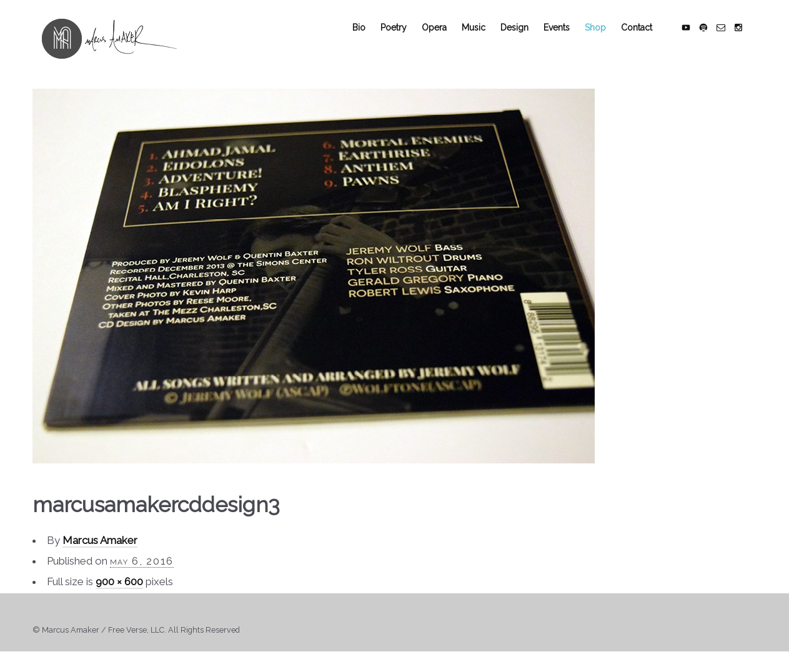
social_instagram (748, 39)
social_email (731, 39)
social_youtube (696, 39)
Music (484, 39)
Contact (647, 39)
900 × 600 (119, 593)
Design (524, 39)
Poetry (404, 39)
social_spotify (713, 39)
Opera (444, 39)
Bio (369, 39)
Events (567, 39)
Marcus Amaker (100, 552)
